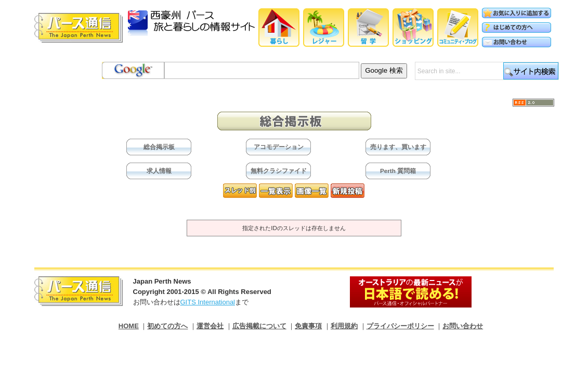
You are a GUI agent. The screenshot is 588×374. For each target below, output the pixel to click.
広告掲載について (259, 326)
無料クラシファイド (279, 171)
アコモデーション (279, 147)
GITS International (208, 302)
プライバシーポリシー (400, 326)
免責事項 (308, 326)
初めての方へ (167, 326)
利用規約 (344, 326)
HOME (129, 326)
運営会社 (210, 326)
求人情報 (159, 171)
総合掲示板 (159, 147)
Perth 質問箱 (398, 171)
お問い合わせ (463, 326)
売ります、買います (398, 147)
